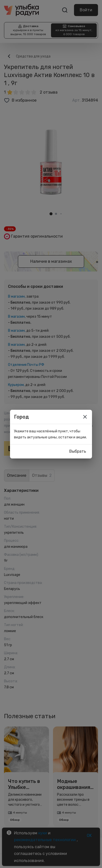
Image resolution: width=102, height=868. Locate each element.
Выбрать (78, 451)
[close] (85, 417)
